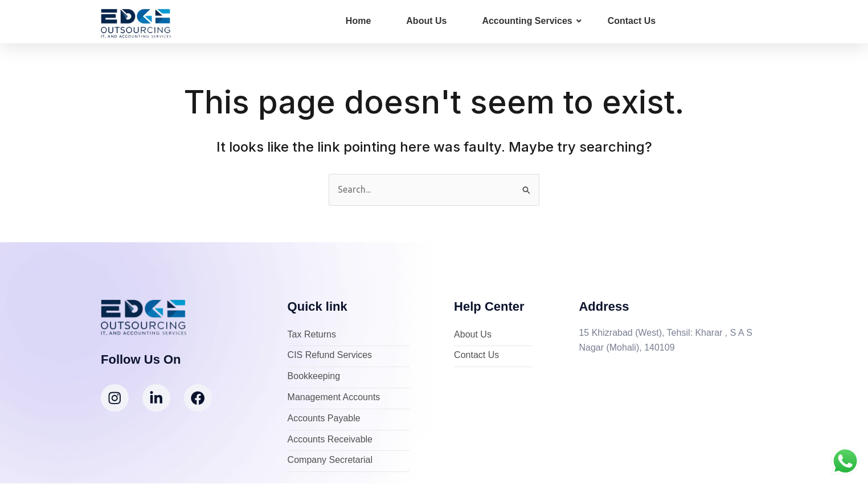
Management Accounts (334, 398)
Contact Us (632, 21)
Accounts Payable (324, 419)
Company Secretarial (330, 461)
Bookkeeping (314, 377)
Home (358, 21)
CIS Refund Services (330, 356)
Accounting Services (531, 21)
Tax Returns (312, 335)
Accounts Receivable (330, 440)
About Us (426, 21)
